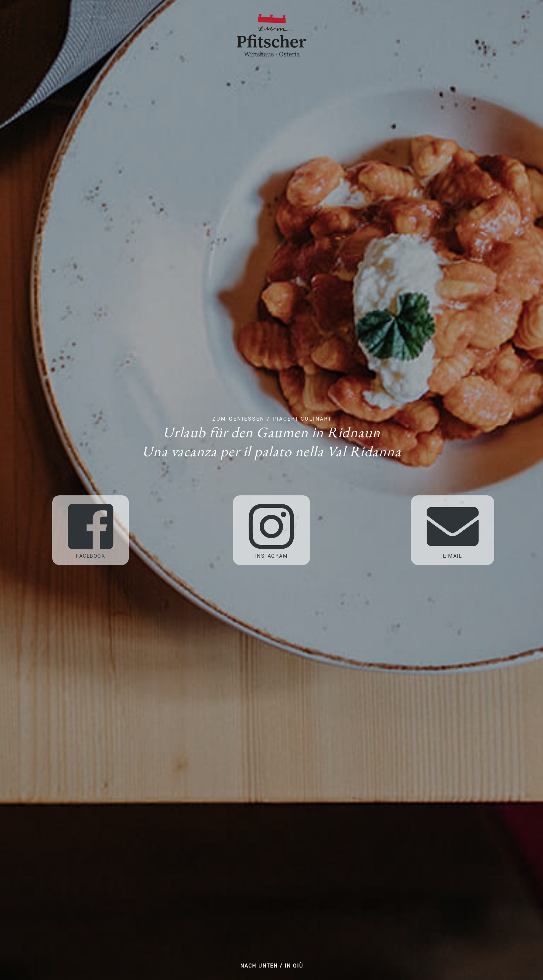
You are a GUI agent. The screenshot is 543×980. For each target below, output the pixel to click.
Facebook (91, 530)
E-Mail (453, 530)
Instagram (271, 530)
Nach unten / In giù (272, 966)
